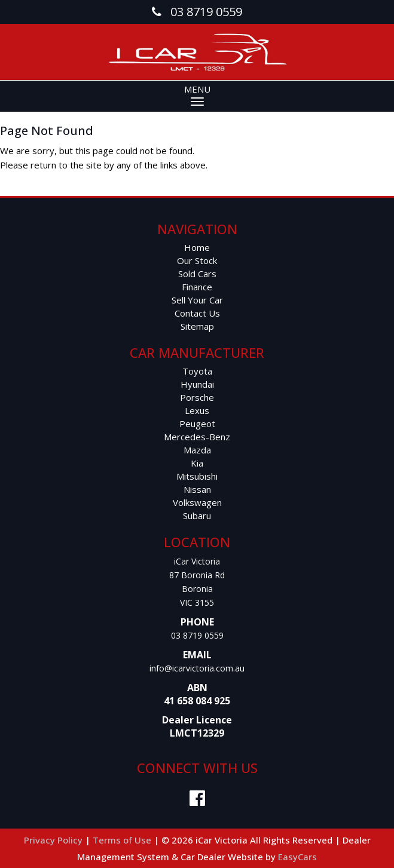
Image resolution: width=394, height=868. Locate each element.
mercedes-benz (197, 437)
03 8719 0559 (197, 635)
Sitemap (197, 326)
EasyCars (297, 857)
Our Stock (197, 260)
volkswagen (197, 502)
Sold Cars (197, 274)
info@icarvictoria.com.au (197, 668)
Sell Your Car (197, 300)
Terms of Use (123, 840)
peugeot (197, 424)
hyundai (197, 384)
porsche (197, 397)
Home (197, 247)
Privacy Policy (54, 840)
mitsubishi (197, 476)
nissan (197, 489)
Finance (197, 287)
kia (197, 463)
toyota (197, 371)
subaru (197, 516)
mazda (197, 450)
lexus (197, 410)
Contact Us (197, 313)
